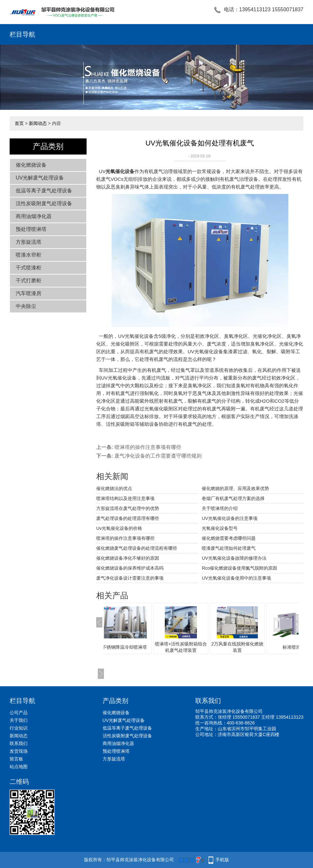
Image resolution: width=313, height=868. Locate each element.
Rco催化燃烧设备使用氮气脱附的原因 (239, 568)
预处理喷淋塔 (31, 229)
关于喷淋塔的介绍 (220, 508)
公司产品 (19, 713)
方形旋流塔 (29, 242)
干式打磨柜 (29, 281)
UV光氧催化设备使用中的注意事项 (236, 578)
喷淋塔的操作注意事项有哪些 (148, 447)
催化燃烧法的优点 (114, 488)
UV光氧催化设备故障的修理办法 (234, 558)
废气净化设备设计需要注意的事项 (130, 578)
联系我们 (19, 743)
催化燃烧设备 (31, 165)
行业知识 (19, 728)
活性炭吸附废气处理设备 (44, 203)
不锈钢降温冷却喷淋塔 (137, 647)
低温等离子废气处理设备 (44, 191)
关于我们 (19, 720)
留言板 (16, 759)
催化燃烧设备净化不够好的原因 (128, 558)
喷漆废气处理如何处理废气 (229, 548)
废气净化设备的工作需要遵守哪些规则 (158, 456)
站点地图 (19, 767)
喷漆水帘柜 (29, 255)
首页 (19, 123)
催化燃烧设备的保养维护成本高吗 (130, 568)
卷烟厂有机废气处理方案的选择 (233, 498)
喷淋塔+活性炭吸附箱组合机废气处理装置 (194, 647)
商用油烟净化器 (34, 216)
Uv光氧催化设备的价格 (119, 528)
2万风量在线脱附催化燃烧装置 (250, 647)
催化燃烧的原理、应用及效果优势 (235, 488)
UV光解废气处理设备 (40, 178)
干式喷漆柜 (29, 268)
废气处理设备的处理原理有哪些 (128, 518)
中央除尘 (26, 306)
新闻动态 (38, 123)
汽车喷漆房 (29, 293)
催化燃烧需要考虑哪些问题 (229, 538)
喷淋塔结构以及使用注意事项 (125, 498)
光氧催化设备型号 (220, 528)
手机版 (222, 860)
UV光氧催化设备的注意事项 (229, 518)
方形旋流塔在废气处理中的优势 (128, 508)
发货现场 (19, 751)
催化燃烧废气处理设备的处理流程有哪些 (137, 548)
